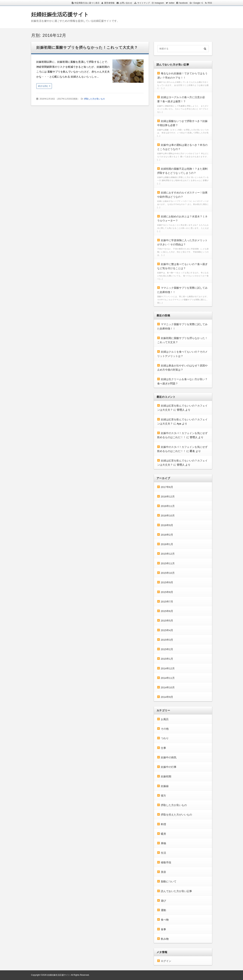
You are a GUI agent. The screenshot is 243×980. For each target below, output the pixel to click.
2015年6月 (167, 611)
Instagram (159, 3)
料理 (163, 824)
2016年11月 (168, 506)
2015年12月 (168, 554)
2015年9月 (167, 582)
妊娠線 (165, 786)
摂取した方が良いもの (94, 99)
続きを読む (43, 86)
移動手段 (166, 862)
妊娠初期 (166, 776)
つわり (165, 738)
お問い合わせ (126, 3)
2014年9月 (167, 697)
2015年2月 (167, 649)
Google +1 (198, 3)
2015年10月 (168, 573)
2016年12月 (168, 496)
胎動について (169, 881)
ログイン (166, 961)
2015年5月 (167, 621)
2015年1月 (167, 659)
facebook (183, 3)
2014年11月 (168, 678)
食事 (163, 929)
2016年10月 (168, 515)
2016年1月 (167, 544)
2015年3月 (167, 640)
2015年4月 (167, 630)
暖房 (163, 834)
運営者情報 (109, 3)
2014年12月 (168, 668)
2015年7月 (167, 602)
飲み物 (165, 939)
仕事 (163, 748)
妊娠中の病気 (169, 757)
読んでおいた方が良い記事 (176, 891)
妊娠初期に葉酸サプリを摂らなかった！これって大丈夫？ (87, 47)
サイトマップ (144, 3)
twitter (172, 3)
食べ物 (165, 920)
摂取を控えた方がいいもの (176, 815)
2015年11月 (168, 563)
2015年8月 (167, 592)
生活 (163, 853)
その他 (165, 729)
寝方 (163, 796)
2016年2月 (167, 535)
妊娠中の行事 (169, 767)
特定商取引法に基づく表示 (87, 3)
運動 (163, 910)
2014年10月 (168, 687)
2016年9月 (167, 525)
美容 (163, 872)
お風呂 (165, 719)
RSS (210, 3)
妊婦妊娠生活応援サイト (60, 14)
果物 (163, 843)
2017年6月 (167, 487)
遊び (163, 901)
